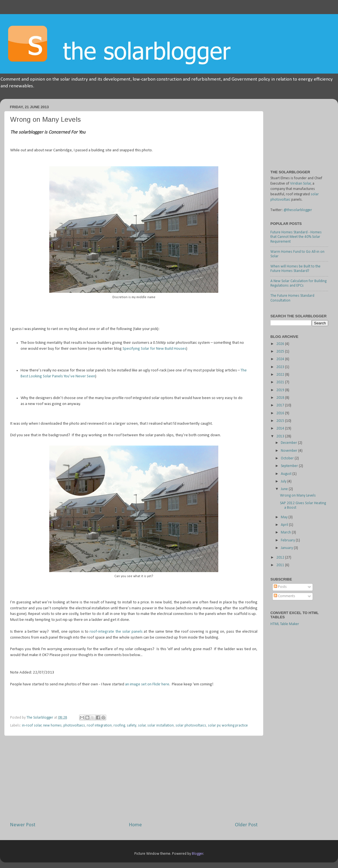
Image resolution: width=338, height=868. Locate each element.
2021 (281, 382)
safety (132, 726)
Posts (280, 587)
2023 (281, 367)
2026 (281, 344)
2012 (281, 558)
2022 (281, 375)
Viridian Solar (301, 184)
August (287, 474)
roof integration (99, 726)
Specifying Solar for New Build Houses (154, 349)
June (285, 489)
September (290, 466)
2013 (281, 436)
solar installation (161, 726)
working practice (235, 726)
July (284, 481)
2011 (281, 565)
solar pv (214, 726)
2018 (281, 398)
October (288, 458)
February (288, 540)
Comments (284, 596)
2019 (281, 390)
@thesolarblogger (298, 210)
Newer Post (23, 825)
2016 (281, 413)
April (285, 525)
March (286, 532)
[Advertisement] (299, 131)
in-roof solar (32, 726)
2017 (281, 405)
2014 (281, 429)
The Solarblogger (40, 718)
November (290, 451)
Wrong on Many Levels (298, 496)
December (289, 443)
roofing (119, 726)
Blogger (198, 854)
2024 (281, 359)
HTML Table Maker (285, 624)
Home (135, 825)
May (285, 517)
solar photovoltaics (191, 726)
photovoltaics (74, 726)
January (287, 548)
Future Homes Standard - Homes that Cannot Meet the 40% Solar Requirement (296, 237)
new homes (52, 726)
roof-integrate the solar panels (116, 632)
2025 (281, 352)
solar (142, 726)
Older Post (246, 825)
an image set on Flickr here (147, 684)
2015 (281, 421)
